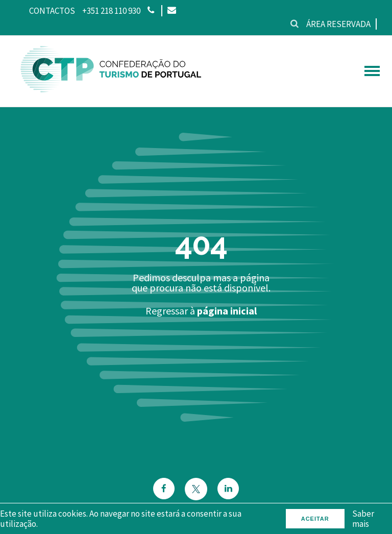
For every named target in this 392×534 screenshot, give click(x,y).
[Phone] (151, 11)
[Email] (171, 11)
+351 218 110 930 (111, 11)
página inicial (227, 311)
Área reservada (338, 24)
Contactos (52, 11)
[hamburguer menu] (372, 71)
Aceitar (315, 519)
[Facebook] (164, 489)
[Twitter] (196, 489)
